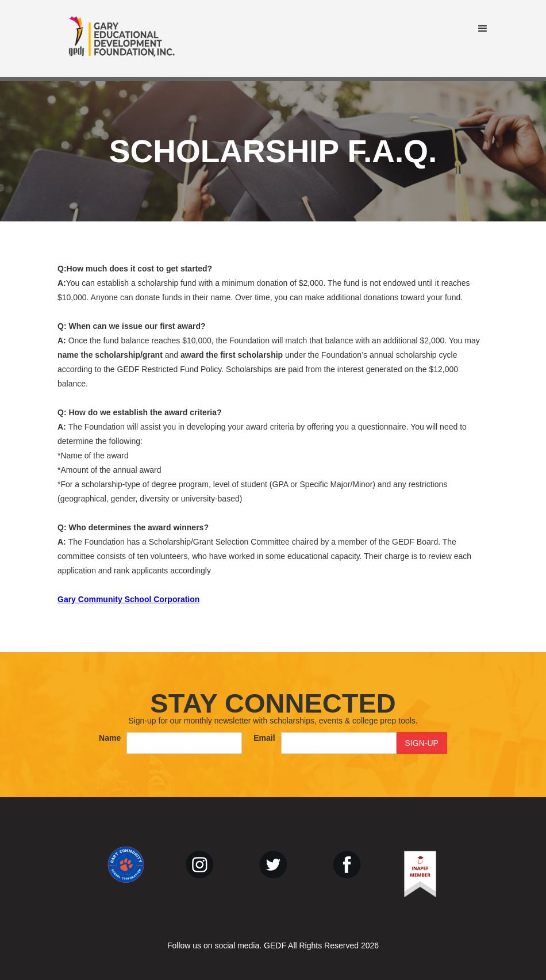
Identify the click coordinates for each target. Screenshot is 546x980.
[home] (122, 39)
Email (264, 738)
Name (110, 738)
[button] (483, 29)
